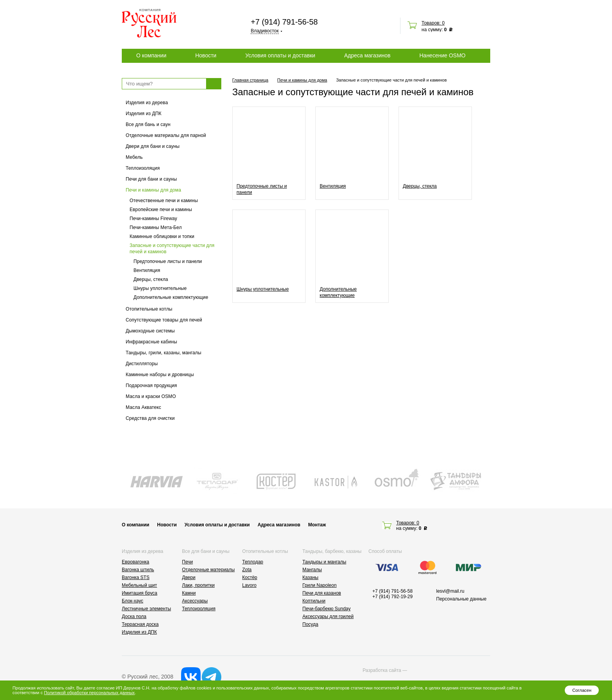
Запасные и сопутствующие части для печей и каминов (172, 249)
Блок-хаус (133, 601)
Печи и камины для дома (153, 190)
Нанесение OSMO (442, 55)
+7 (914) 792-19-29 (392, 597)
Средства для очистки (150, 418)
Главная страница (250, 80)
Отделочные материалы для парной (166, 135)
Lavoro (250, 585)
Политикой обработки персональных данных (89, 693)
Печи (187, 562)
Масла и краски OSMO (151, 396)
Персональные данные (462, 599)
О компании (151, 55)
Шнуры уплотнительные (160, 288)
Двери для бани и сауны (153, 146)
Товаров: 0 (433, 23)
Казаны (310, 577)
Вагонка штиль (138, 570)
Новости (206, 55)
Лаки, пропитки (198, 585)
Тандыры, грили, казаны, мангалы (164, 353)
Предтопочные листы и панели (168, 261)
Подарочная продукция (151, 386)
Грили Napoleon (320, 585)
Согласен (582, 690)
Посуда (310, 624)
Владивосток (265, 31)
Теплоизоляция (143, 168)
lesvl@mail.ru (450, 591)
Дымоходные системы (150, 331)
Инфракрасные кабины (151, 342)
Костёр (250, 577)
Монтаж (317, 525)
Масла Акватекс (143, 407)
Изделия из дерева (147, 103)
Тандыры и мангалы (324, 562)
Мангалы (312, 570)
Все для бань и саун (148, 124)
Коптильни (314, 601)
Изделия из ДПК (144, 114)
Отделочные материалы (208, 570)
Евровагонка (135, 562)
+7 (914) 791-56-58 (284, 22)
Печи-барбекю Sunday (327, 609)
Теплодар (253, 562)
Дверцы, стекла (151, 279)
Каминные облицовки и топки (162, 236)
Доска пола (134, 616)
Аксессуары (195, 601)
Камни (189, 593)
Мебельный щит (139, 585)
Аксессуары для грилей (328, 616)
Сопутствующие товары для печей (164, 320)
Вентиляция (147, 270)
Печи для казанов (322, 593)
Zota (247, 570)
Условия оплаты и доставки (280, 55)
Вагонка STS (136, 577)
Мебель (134, 157)
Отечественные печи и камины (164, 201)
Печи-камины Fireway (153, 219)
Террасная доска (140, 624)
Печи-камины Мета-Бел (156, 227)
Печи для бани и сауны (151, 179)
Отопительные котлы (149, 309)
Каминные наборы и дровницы (160, 375)
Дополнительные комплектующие (171, 297)
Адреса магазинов (367, 55)
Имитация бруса (140, 593)
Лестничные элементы (146, 609)
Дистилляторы (142, 364)
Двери (189, 577)
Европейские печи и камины (161, 210)
